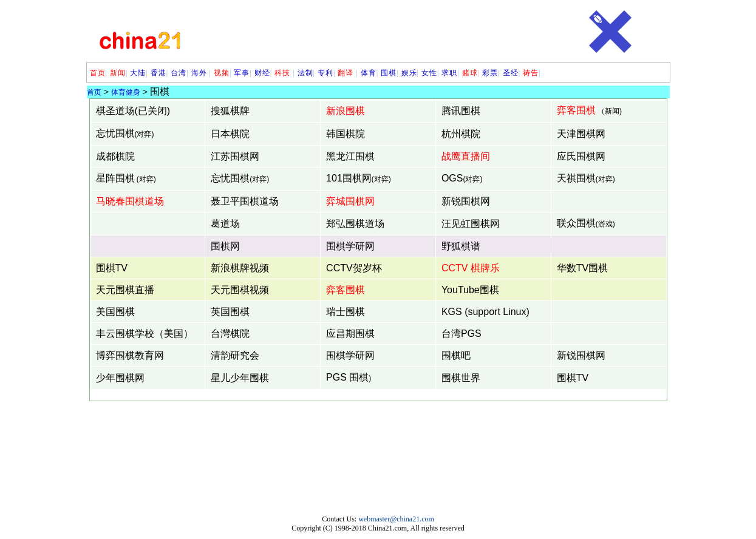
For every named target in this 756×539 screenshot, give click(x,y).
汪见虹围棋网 (471, 224)
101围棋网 (349, 178)
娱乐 (409, 73)
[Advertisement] (386, 32)
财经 (262, 73)
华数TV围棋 (582, 268)
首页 (98, 73)
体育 (369, 73)
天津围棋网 (581, 134)
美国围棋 (115, 312)
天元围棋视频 (240, 290)
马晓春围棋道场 (130, 201)
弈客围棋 (576, 110)
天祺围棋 (576, 178)
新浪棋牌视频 (240, 268)
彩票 (490, 73)
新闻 (118, 73)
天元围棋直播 (125, 290)
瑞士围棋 (346, 312)
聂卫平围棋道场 (245, 201)
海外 (199, 73)
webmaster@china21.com (396, 519)
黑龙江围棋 (350, 156)
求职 (449, 73)
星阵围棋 (115, 178)
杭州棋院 (461, 134)
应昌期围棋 (350, 334)
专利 (325, 73)
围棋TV (112, 268)
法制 (305, 73)
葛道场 (225, 224)
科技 (284, 73)
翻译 (346, 73)
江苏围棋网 (235, 156)
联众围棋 (576, 223)
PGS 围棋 (347, 377)
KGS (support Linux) (485, 312)
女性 (429, 73)
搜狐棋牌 (230, 111)
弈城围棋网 (350, 201)
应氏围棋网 (581, 156)
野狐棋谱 (461, 246)
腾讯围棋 (461, 111)
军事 (242, 73)
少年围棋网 (120, 378)
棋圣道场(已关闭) (133, 111)
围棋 (389, 73)
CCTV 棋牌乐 (471, 268)
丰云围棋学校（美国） (145, 334)
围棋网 (225, 246)
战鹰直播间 (466, 156)
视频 (222, 73)
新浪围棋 (346, 111)
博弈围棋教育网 (130, 355)
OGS (452, 178)
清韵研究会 (235, 355)
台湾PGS (461, 334)
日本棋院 (230, 134)
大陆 (138, 73)
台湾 (179, 73)
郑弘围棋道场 (355, 224)
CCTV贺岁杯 (354, 268)
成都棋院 (115, 156)
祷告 (531, 73)
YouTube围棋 (470, 290)
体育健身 (126, 92)
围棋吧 (456, 355)
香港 (158, 73)
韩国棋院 (346, 134)
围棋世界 (461, 378)
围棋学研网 (350, 246)
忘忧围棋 (115, 133)
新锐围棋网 (466, 201)
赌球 (470, 73)
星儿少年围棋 (240, 378)
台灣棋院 (230, 334)
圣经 (511, 73)
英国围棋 (230, 312)
